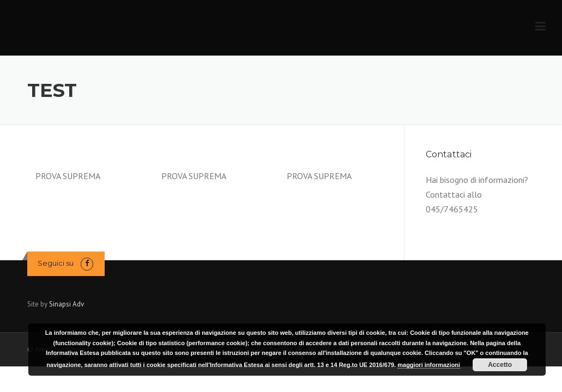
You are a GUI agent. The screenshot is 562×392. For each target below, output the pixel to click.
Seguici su (56, 263)
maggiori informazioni (429, 365)
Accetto (500, 365)
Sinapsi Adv (67, 304)
